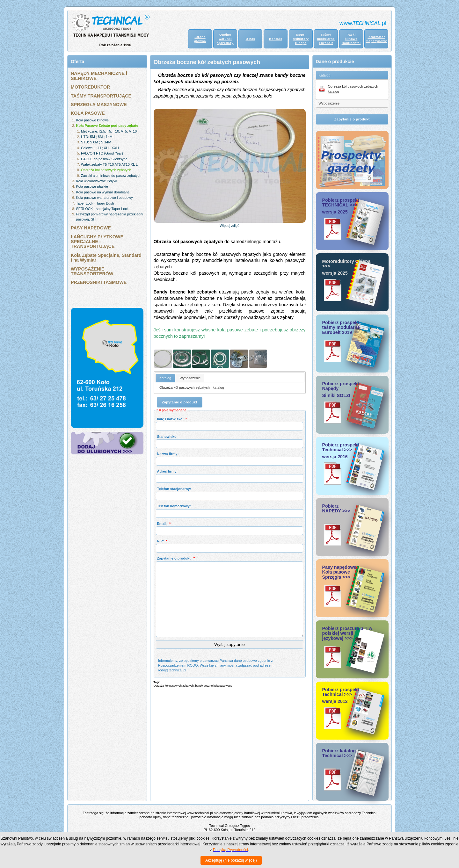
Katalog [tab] (324, 75)
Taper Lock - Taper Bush (95, 203)
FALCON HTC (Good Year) (102, 153)
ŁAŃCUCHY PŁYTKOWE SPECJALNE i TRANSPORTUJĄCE (97, 242)
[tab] (165, 378)
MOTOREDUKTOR (90, 87)
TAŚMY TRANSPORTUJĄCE (101, 96)
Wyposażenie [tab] (329, 103)
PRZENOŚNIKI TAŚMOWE (99, 282)
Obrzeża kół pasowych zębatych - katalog (192, 387)
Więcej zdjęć (229, 226)
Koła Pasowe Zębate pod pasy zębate (107, 126)
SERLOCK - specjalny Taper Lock (102, 209)
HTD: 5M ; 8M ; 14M (97, 137)
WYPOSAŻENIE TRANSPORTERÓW (92, 271)
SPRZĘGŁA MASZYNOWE (99, 105)
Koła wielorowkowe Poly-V (97, 181)
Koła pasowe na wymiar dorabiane (103, 192)
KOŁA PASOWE (88, 113)
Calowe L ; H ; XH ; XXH (100, 148)
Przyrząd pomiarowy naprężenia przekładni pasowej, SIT (110, 217)
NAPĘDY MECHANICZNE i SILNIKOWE (99, 76)
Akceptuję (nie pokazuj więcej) (231, 860)
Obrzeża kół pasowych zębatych (106, 170)
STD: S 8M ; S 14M (96, 142)
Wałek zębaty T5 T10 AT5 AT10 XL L (109, 164)
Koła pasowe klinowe (93, 120)
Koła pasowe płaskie (92, 186)
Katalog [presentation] (165, 378)
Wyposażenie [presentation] (190, 378)
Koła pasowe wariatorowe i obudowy (105, 198)
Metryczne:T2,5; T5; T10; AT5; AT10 (109, 131)
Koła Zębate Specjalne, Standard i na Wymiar (106, 258)
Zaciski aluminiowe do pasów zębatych (111, 176)
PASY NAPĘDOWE (91, 228)
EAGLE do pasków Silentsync (104, 159)
